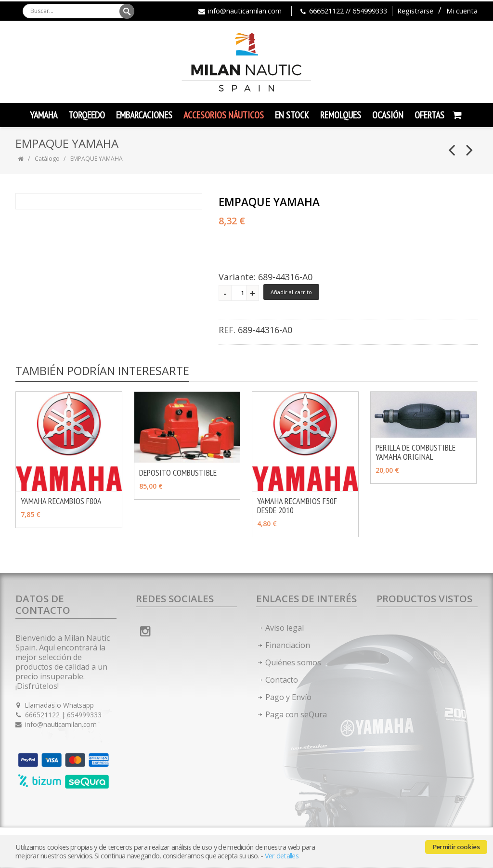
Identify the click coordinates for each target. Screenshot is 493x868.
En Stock (292, 115)
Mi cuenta (462, 11)
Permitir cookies (456, 847)
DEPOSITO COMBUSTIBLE (178, 473)
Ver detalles (282, 856)
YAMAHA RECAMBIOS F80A (61, 501)
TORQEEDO (87, 115)
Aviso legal (285, 628)
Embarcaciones (144, 115)
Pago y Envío (288, 697)
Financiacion (288, 645)
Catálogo (47, 159)
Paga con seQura (296, 714)
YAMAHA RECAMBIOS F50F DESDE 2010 (297, 505)
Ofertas (429, 115)
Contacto (282, 680)
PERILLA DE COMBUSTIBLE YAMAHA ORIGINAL (415, 452)
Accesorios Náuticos (224, 115)
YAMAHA (44, 115)
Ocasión (388, 115)
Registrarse (415, 11)
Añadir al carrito (291, 292)
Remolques (341, 115)
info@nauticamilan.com (245, 11)
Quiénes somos (293, 662)
